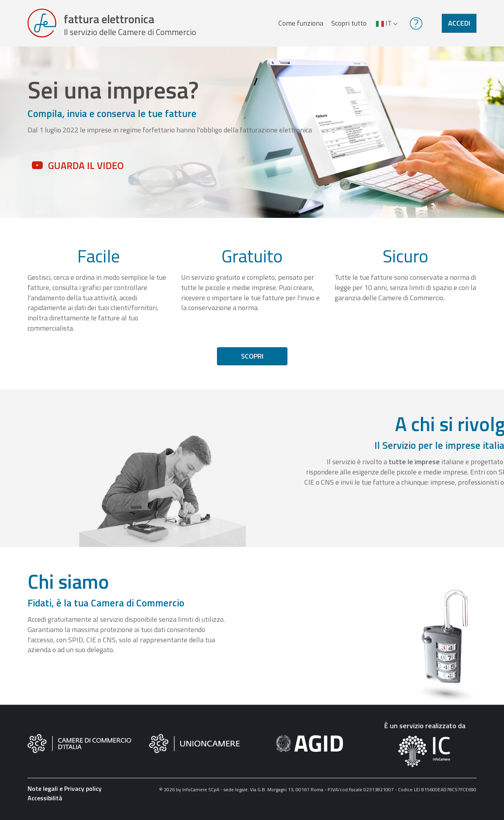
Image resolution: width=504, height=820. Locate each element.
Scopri (252, 360)
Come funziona (300, 25)
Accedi (459, 25)
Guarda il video (86, 169)
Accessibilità (45, 802)
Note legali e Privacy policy (65, 792)
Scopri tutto (348, 25)
